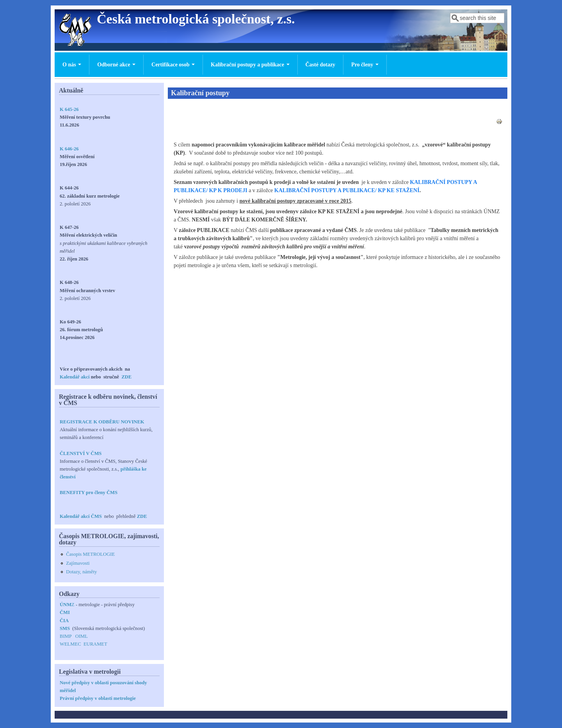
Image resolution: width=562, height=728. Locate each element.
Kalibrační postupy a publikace (250, 65)
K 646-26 (69, 149)
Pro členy (365, 65)
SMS (65, 628)
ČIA (64, 621)
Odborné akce (116, 65)
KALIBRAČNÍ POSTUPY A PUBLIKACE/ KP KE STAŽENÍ (347, 190)
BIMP (66, 636)
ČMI (65, 612)
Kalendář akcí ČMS (81, 516)
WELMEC (70, 644)
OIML (82, 636)
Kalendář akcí (75, 377)
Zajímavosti (78, 563)
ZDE (126, 377)
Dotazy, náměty (81, 572)
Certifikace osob (173, 65)
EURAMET (95, 644)
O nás (72, 65)
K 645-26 (69, 109)
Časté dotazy (321, 65)
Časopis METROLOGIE (90, 554)
